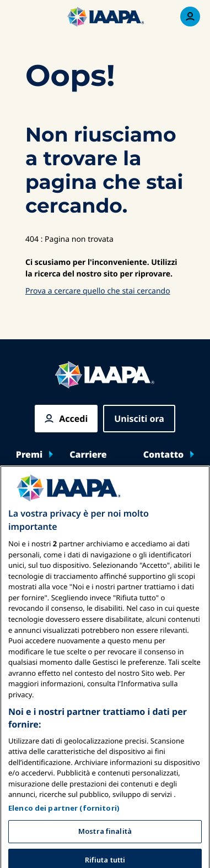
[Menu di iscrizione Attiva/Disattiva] (190, 17)
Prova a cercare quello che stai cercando (98, 291)
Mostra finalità (105, 849)
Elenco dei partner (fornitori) (64, 826)
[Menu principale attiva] (20, 17)
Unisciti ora (139, 419)
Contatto (164, 454)
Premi (29, 454)
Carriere (88, 454)
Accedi (73, 419)
